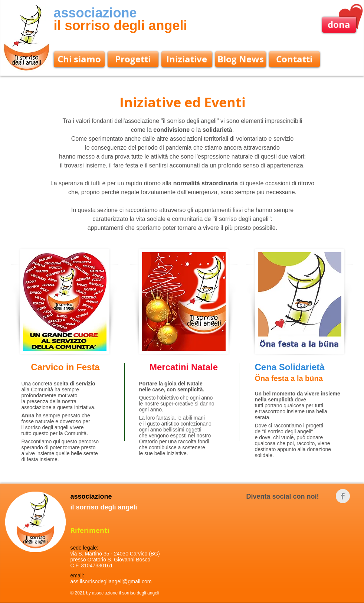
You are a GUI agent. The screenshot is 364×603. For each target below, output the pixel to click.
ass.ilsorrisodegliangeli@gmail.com (111, 581)
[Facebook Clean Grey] (343, 496)
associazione (95, 13)
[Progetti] (133, 59)
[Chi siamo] (79, 59)
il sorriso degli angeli (121, 25)
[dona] (339, 25)
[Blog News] (241, 59)
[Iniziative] (187, 59)
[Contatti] (294, 59)
